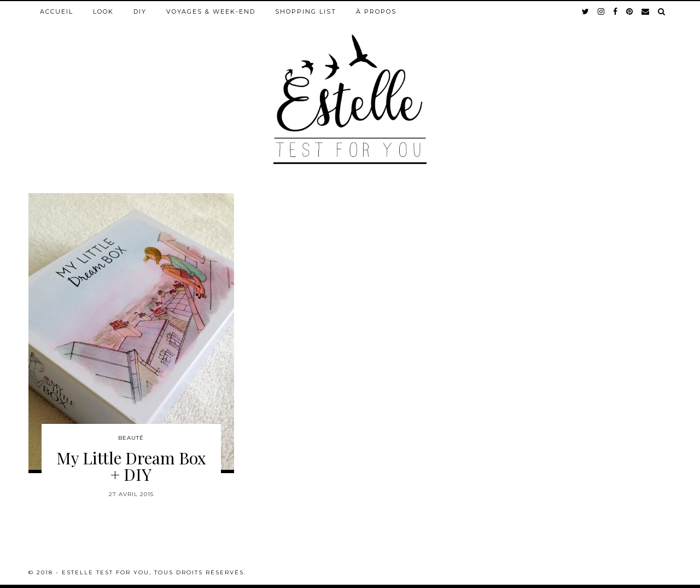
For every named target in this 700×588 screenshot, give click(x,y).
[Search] (662, 11)
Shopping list (306, 11)
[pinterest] (630, 11)
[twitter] (586, 11)
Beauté (131, 438)
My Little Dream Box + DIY (131, 466)
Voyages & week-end (211, 11)
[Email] (646, 11)
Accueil (57, 11)
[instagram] (602, 11)
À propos (376, 11)
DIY (140, 11)
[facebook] (616, 11)
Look (103, 11)
